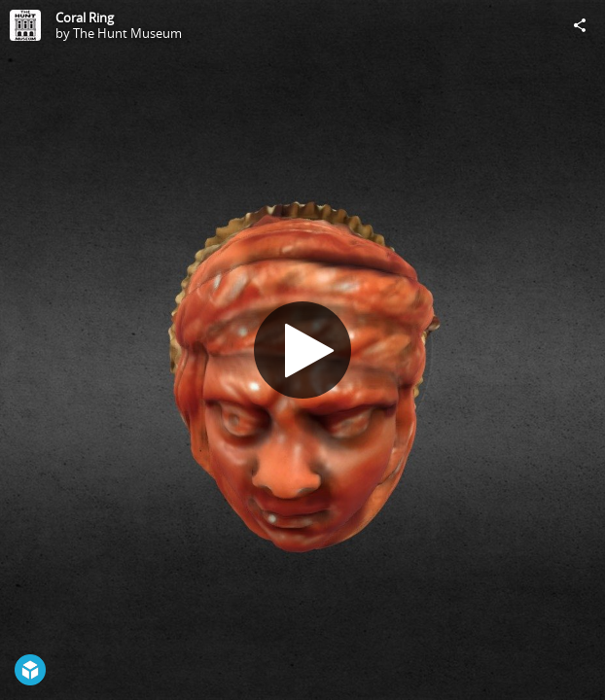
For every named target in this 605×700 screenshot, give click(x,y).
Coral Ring (85, 17)
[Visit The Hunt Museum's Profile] (25, 25)
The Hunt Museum (127, 33)
